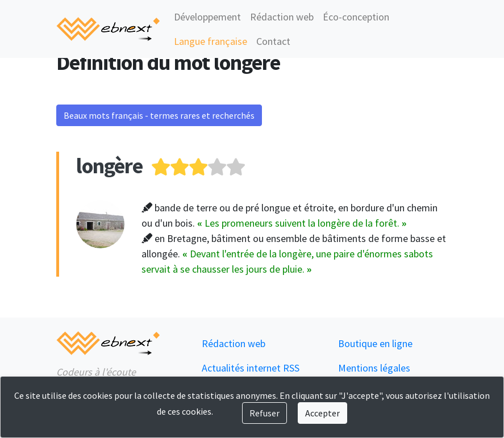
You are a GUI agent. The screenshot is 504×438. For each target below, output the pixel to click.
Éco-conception (356, 17)
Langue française (211, 41)
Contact (273, 41)
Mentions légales (374, 368)
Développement (207, 17)
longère (109, 166)
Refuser (265, 413)
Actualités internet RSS (251, 368)
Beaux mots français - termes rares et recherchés (159, 115)
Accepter (322, 413)
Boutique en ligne (375, 343)
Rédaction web (282, 17)
